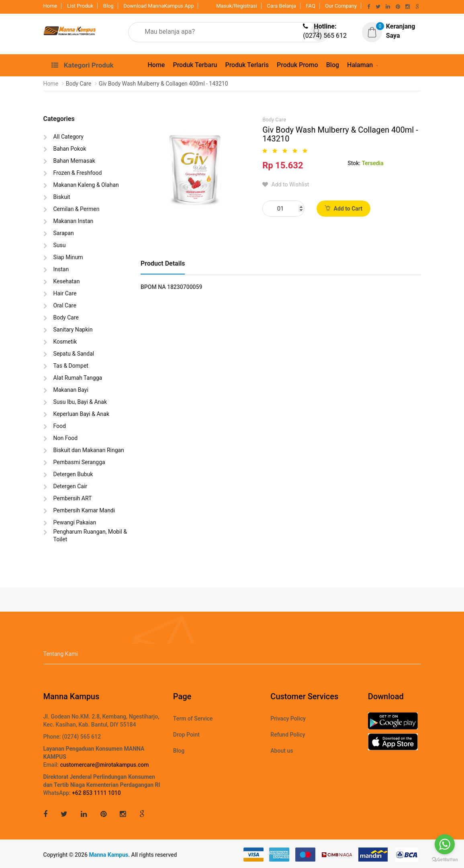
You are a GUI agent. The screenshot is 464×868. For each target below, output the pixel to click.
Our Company (341, 6)
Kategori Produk (83, 65)
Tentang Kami (61, 654)
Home (50, 6)
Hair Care (65, 293)
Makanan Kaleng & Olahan (86, 185)
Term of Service (193, 719)
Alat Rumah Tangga (78, 378)
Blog (108, 6)
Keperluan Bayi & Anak (82, 414)
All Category (68, 137)
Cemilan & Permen (77, 209)
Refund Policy (288, 735)
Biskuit (62, 197)
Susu (60, 245)
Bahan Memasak (74, 161)
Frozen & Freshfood (78, 173)
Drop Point (186, 735)
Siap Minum (68, 257)
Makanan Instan (74, 221)
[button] (395, 31)
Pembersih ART (73, 498)
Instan (61, 269)
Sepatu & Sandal (74, 354)
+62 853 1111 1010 (96, 793)
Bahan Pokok (70, 149)
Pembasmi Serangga (79, 462)
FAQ (310, 6)
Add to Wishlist (286, 184)
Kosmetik (65, 342)
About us (282, 751)
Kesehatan (67, 281)
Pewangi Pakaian (75, 522)
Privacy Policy (288, 719)
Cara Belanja (281, 6)
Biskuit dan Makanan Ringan (89, 450)
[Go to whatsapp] (445, 844)
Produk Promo (297, 65)
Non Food (66, 438)
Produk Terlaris (247, 65)
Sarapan (64, 233)
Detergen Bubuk (73, 474)
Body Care (66, 317)
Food (60, 426)
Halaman (360, 65)
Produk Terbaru (195, 65)
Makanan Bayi (71, 390)
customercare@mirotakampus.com (104, 765)
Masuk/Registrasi (237, 6)
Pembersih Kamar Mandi (84, 510)
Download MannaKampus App (158, 6)
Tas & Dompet (71, 366)
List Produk (80, 6)
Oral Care (65, 305)
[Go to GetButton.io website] (445, 860)
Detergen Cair (71, 486)
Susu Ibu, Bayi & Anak (80, 402)
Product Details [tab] (163, 263)
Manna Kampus (108, 855)
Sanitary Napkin (73, 330)
